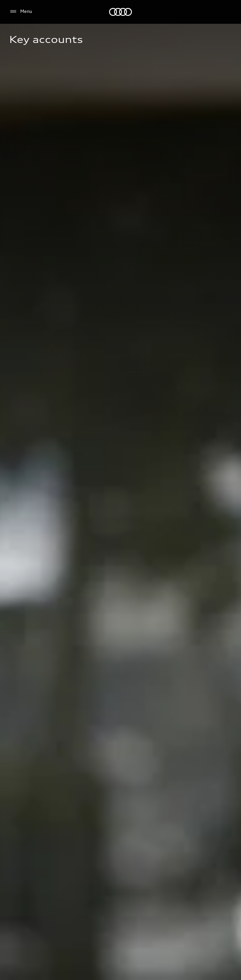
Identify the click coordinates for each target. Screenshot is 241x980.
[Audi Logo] (120, 12)
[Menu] (21, 12)
